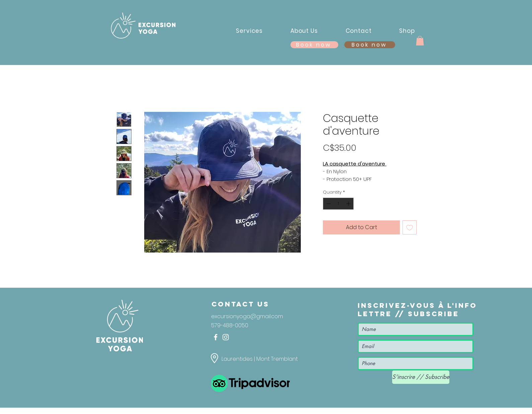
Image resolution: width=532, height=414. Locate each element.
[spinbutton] (338, 204)
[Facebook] (216, 337)
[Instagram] (226, 337)
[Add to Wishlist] (410, 227)
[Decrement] (328, 204)
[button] (420, 41)
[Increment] (349, 204)
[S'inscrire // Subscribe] (421, 377)
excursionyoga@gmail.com (247, 316)
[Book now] (370, 45)
